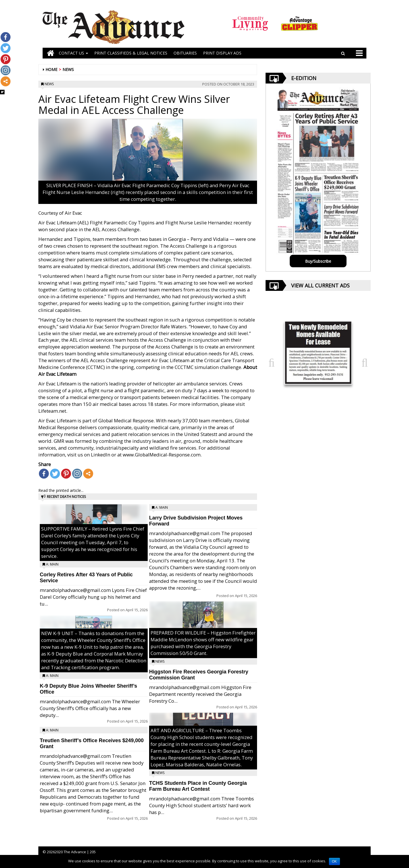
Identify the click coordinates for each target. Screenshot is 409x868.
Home (51, 69)
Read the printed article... (61, 490)
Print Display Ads (222, 53)
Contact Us (73, 53)
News (68, 69)
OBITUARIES (185, 53)
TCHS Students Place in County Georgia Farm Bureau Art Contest (198, 786)
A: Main (52, 564)
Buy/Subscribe (318, 261)
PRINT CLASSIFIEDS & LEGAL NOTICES (131, 53)
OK (334, 861)
